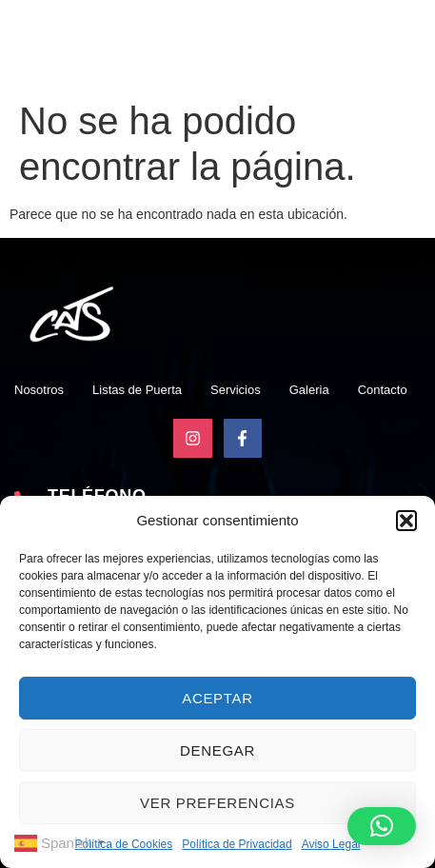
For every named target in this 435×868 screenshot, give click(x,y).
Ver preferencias (217, 803)
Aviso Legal (331, 844)
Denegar (217, 750)
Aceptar (217, 698)
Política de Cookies (124, 844)
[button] (406, 521)
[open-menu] (418, 50)
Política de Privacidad (237, 844)
